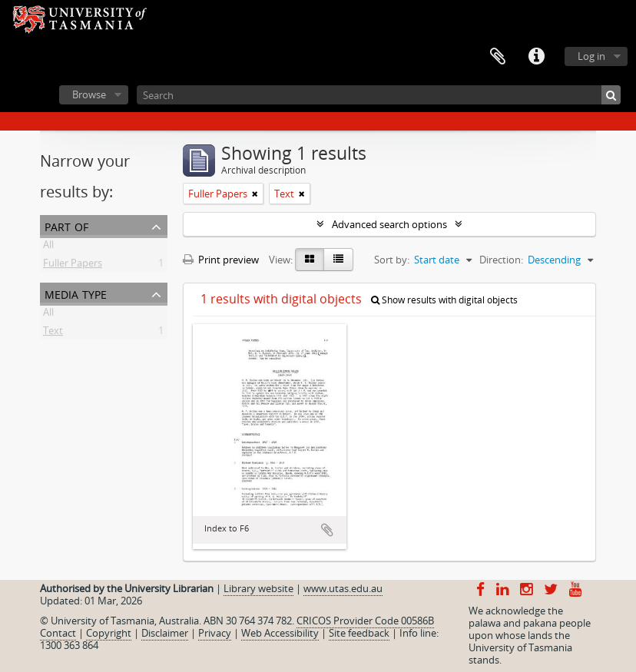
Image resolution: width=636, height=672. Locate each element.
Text (53, 333)
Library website (258, 588)
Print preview (221, 260)
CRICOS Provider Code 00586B (365, 621)
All (48, 247)
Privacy (215, 633)
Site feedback (359, 633)
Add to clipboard (327, 530)
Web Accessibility (280, 633)
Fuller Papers (73, 266)
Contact (58, 633)
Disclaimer (165, 633)
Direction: (501, 260)
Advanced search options (389, 224)
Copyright (109, 633)
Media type (76, 293)
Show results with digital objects (444, 300)
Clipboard (498, 57)
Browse (89, 94)
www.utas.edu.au (343, 588)
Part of (66, 225)
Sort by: (392, 260)
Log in (591, 56)
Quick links (536, 57)
